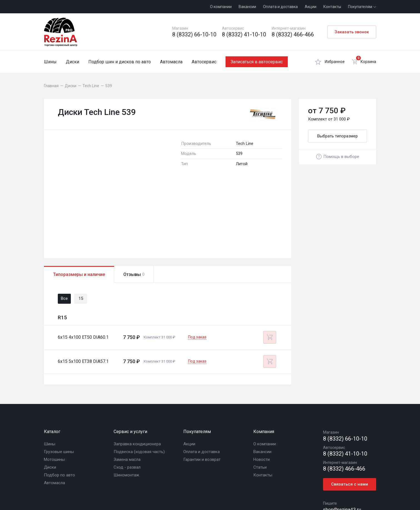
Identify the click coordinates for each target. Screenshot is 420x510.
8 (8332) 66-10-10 (194, 35)
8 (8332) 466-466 (293, 35)
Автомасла (171, 62)
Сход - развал (127, 395)
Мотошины (54, 387)
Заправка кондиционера (137, 371)
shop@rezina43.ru (342, 437)
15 (81, 226)
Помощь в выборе (338, 157)
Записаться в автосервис (257, 62)
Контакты (332, 7)
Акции (311, 7)
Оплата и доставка (280, 7)
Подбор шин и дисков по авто (120, 62)
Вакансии (247, 7)
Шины (50, 62)
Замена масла (127, 387)
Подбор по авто (59, 403)
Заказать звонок (352, 32)
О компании (221, 7)
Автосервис (204, 62)
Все (64, 226)
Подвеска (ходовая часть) (139, 379)
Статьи (260, 395)
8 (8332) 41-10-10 (244, 35)
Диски (72, 62)
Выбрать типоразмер (337, 136)
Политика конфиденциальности (213, 492)
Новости (262, 387)
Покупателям (362, 7)
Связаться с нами (350, 412)
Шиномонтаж (126, 403)
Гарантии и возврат (202, 387)
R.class (349, 492)
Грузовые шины (59, 379)
